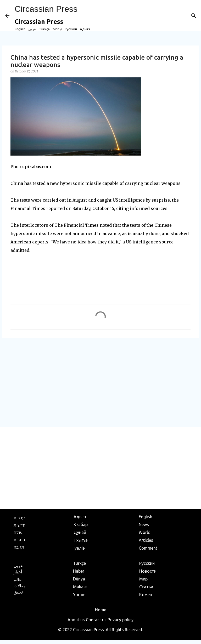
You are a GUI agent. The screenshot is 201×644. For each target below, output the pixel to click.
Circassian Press (46, 9)
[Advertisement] (100, 382)
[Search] (194, 16)
